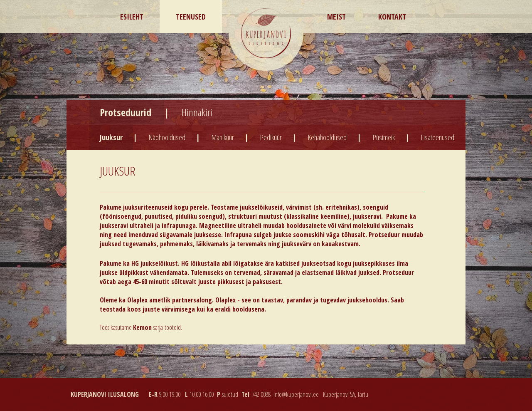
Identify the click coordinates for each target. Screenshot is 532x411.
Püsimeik (384, 137)
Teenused (191, 17)
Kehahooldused (327, 137)
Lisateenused (438, 137)
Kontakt (392, 17)
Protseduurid (127, 112)
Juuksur (111, 137)
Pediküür (271, 137)
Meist (336, 17)
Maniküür (223, 137)
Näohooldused (167, 137)
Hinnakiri (197, 112)
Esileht (132, 17)
